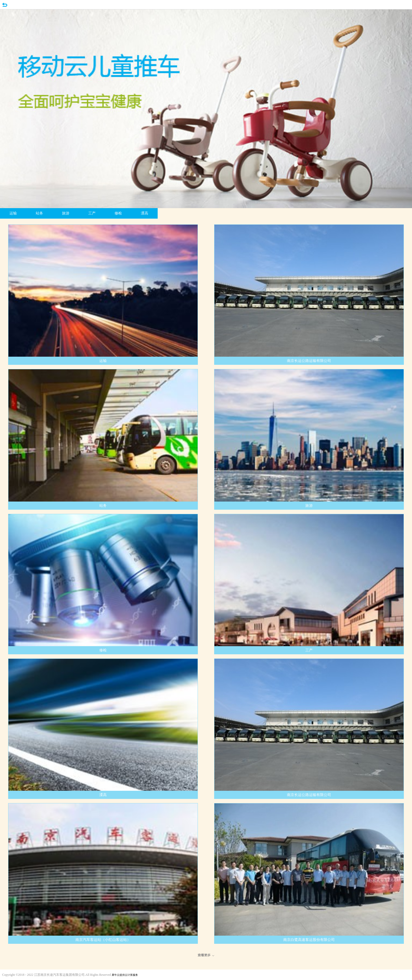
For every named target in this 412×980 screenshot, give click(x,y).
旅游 (66, 213)
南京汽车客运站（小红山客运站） (103, 940)
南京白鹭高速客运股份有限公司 (309, 940)
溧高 (145, 213)
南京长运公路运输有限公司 (309, 361)
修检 (118, 213)
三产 (92, 213)
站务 (39, 213)
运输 (13, 213)
